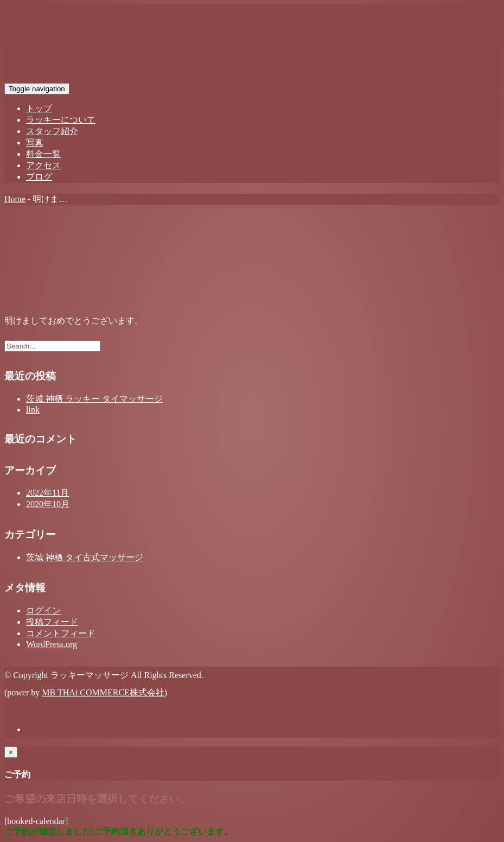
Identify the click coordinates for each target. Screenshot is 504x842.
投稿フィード (52, 622)
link (33, 410)
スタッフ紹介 (52, 131)
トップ (39, 108)
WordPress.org (52, 644)
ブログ (39, 177)
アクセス (43, 165)
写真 (35, 143)
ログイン (43, 610)
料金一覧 (43, 154)
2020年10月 (48, 504)
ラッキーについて (61, 120)
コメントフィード (61, 633)
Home (15, 199)
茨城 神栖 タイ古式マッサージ (85, 557)
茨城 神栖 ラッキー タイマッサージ (94, 399)
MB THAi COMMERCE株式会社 (103, 692)
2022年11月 (47, 493)
